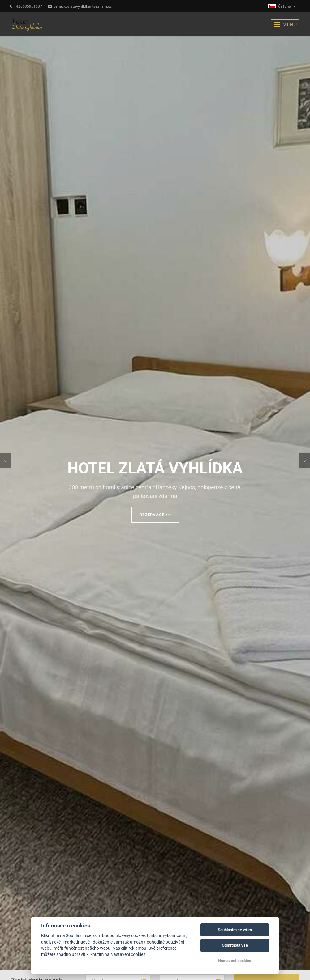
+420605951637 (26, 6)
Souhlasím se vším (235, 930)
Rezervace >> (155, 515)
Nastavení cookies (235, 961)
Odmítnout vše (235, 945)
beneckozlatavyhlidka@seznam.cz (80, 6)
